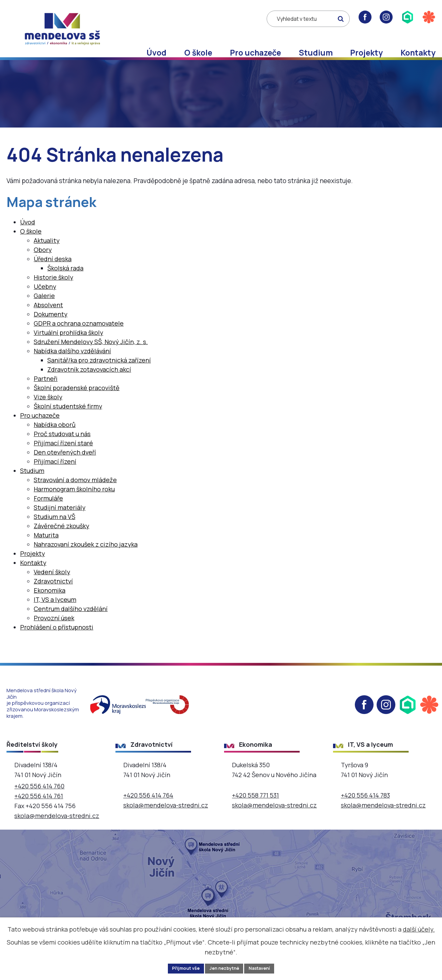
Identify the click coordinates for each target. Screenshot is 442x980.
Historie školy (53, 291)
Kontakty (418, 53)
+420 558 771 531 (255, 809)
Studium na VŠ (54, 530)
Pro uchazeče (255, 53)
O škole (198, 53)
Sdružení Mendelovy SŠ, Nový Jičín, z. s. (91, 355)
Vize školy (48, 411)
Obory (43, 263)
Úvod (156, 53)
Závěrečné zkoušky (61, 539)
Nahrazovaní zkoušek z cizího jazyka (86, 558)
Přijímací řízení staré (63, 457)
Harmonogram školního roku (74, 503)
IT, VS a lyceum (55, 613)
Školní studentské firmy (68, 420)
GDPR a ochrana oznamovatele (79, 337)
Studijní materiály (60, 521)
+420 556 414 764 (148, 809)
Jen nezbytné (224, 968)
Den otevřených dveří (65, 466)
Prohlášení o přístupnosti (57, 641)
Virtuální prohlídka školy (68, 346)
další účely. (419, 928)
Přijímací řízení (55, 475)
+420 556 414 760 (39, 800)
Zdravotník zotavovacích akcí (89, 383)
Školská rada (65, 282)
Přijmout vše (182, 968)
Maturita (46, 549)
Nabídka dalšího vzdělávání (72, 365)
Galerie (44, 309)
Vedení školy (52, 585)
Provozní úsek (54, 632)
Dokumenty (51, 328)
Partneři (46, 392)
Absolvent (48, 318)
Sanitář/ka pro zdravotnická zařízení (99, 374)
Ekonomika (50, 604)
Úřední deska (53, 272)
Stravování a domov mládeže (75, 493)
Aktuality (47, 254)
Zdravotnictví (53, 595)
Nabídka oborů (55, 438)
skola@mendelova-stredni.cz (57, 829)
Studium (316, 53)
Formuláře (48, 512)
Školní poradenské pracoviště (77, 401)
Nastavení (263, 968)
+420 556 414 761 (39, 810)
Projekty (366, 53)
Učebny (45, 300)
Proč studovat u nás (62, 447)
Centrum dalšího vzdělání (71, 622)
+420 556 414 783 (365, 809)
